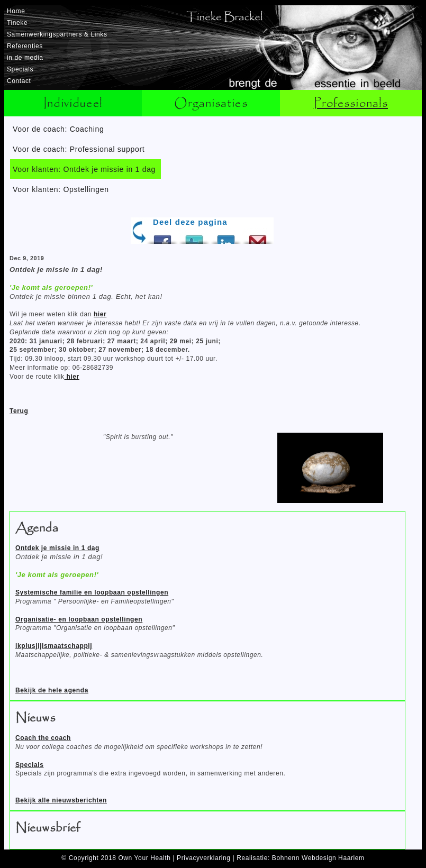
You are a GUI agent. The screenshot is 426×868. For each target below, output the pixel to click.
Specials (20, 69)
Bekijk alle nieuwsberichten (61, 800)
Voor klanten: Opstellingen (61, 189)
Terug (19, 411)
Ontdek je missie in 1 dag (57, 548)
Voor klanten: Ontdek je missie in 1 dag (84, 169)
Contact (19, 81)
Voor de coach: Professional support (79, 149)
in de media (25, 58)
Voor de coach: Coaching (58, 129)
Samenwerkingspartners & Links (57, 34)
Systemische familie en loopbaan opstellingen (92, 592)
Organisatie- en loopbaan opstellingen (79, 619)
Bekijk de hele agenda (52, 690)
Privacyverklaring (204, 858)
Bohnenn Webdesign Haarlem (318, 858)
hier (100, 314)
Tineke (17, 23)
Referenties (25, 46)
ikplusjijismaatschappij (54, 646)
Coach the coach (43, 738)
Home (16, 11)
